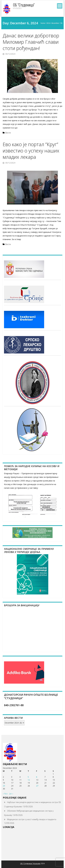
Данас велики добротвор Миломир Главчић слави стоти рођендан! (31, 42)
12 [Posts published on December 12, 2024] (29, 780)
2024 (48, 23)
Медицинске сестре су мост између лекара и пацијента (32, 819)
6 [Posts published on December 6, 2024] (37, 777)
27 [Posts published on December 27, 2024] (37, 786)
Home (43, 23)
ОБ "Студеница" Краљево (30, 864)
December (55, 23)
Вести (8, 133)
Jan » (11, 794)
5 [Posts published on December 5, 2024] (28, 777)
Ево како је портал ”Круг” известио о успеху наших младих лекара (31, 151)
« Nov (5, 794)
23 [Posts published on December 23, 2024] (4, 786)
